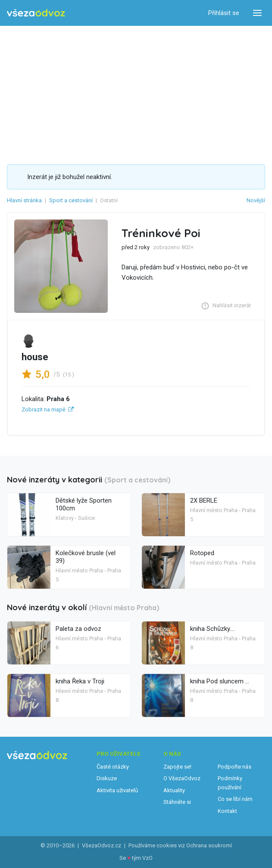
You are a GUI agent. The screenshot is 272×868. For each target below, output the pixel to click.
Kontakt (227, 811)
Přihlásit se (224, 13)
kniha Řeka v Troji (80, 681)
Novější (256, 200)
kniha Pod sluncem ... (220, 681)
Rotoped (202, 553)
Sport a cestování (71, 200)
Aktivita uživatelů (117, 790)
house (35, 357)
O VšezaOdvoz (182, 778)
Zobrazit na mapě (44, 409)
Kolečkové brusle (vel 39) (86, 557)
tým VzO (142, 858)
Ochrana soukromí (209, 845)
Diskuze (107, 778)
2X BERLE (204, 500)
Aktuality (174, 790)
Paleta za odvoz (78, 629)
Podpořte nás (234, 767)
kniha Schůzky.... (213, 629)
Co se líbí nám (235, 799)
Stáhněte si (177, 802)
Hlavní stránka (24, 200)
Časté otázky (113, 767)
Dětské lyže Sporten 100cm (84, 504)
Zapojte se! (177, 767)
